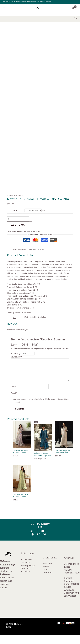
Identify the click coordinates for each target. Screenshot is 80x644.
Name (14, 393)
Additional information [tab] (31, 251)
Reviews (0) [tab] (45, 251)
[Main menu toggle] (4, 8)
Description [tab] (17, 251)
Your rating (16, 356)
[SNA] (33, 543)
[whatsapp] (44, 543)
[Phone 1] (38, 543)
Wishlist (46, 576)
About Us (26, 572)
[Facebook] (37, 540)
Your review (17, 359)
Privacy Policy (28, 574)
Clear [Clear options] (45, 211)
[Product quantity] (21, 220)
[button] (76, 18)
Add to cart (20, 227)
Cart (45, 578)
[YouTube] (43, 540)
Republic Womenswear (17, 195)
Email (14, 401)
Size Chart (48, 573)
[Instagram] (31, 540)
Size (14, 211)
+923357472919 (45, 1)
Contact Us (27, 569)
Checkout (47, 582)
